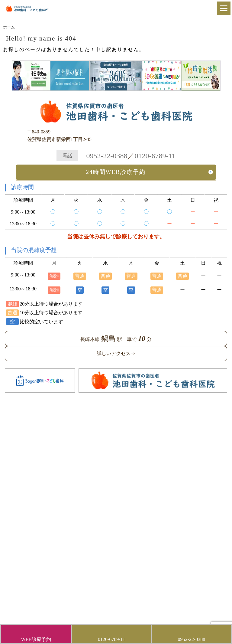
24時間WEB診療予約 (116, 172)
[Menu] (224, 8)
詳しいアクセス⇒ (116, 353)
